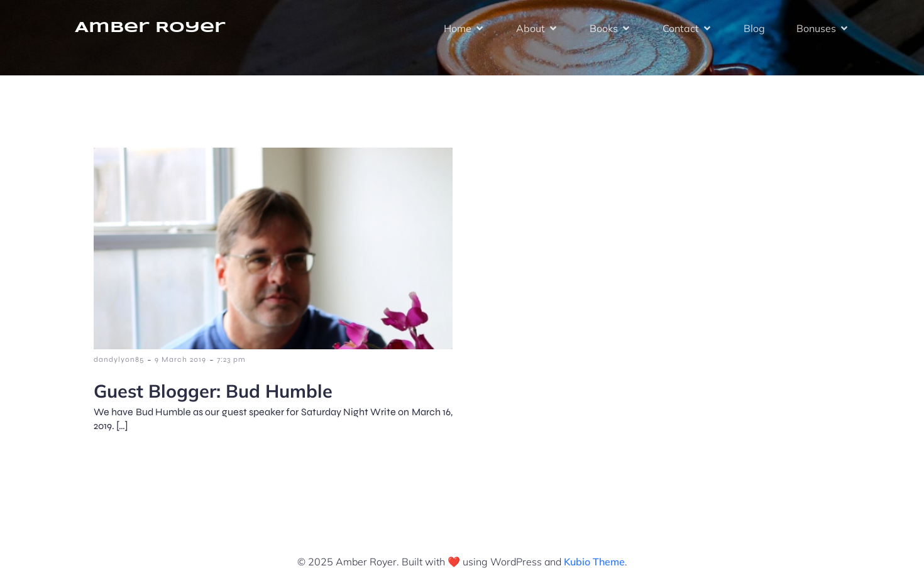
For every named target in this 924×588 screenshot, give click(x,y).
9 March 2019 (180, 359)
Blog (754, 28)
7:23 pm (231, 359)
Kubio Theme (594, 562)
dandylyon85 (119, 359)
